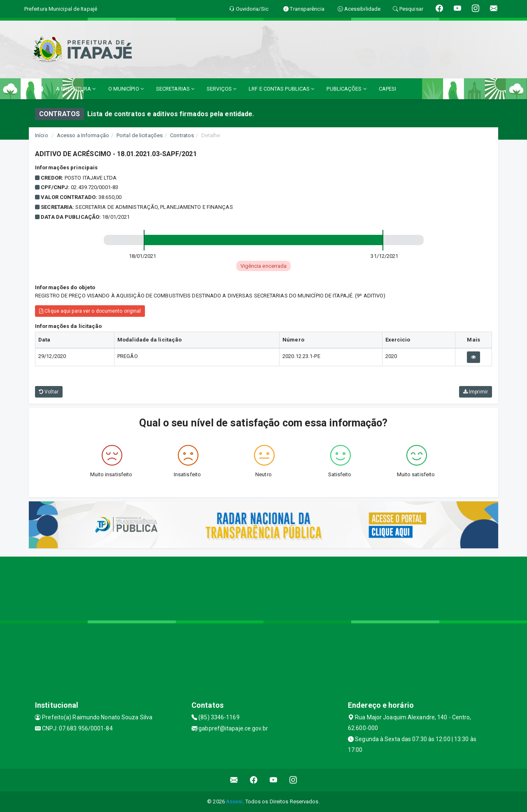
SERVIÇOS (222, 89)
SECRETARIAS (175, 89)
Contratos (182, 135)
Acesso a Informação (83, 135)
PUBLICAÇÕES (346, 89)
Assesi (234, 801)
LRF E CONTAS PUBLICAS (281, 89)
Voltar (49, 392)
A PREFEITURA (76, 89)
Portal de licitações (140, 135)
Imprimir (476, 392)
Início (42, 135)
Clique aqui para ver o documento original (90, 311)
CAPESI (388, 89)
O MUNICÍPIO (126, 89)
